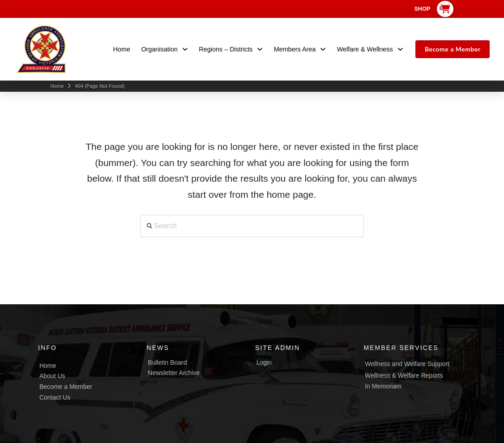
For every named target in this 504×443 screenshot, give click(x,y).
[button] (445, 9)
